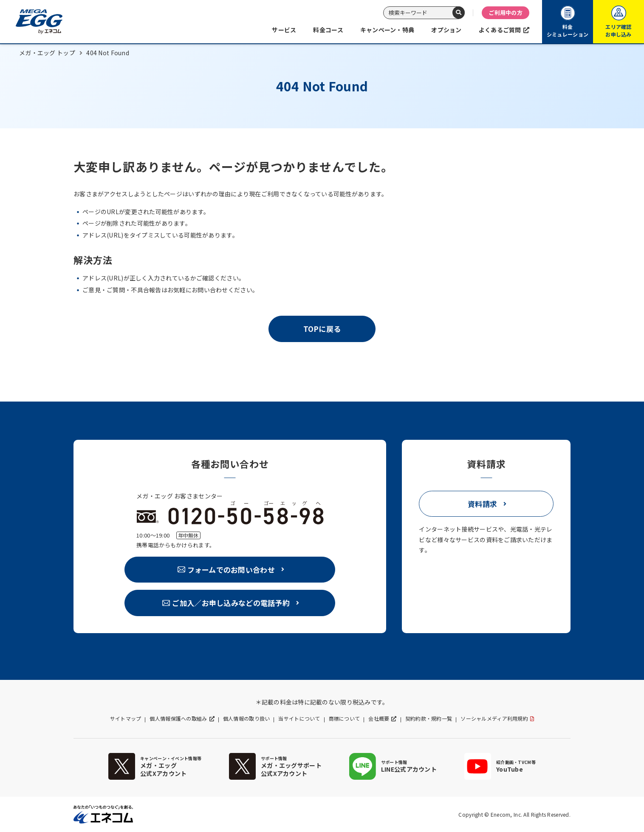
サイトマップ (126, 719)
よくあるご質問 (500, 30)
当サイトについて (299, 719)
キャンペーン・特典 (387, 30)
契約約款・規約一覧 (429, 719)
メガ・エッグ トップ (47, 53)
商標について (345, 719)
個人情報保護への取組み (178, 719)
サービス (284, 30)
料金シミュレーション (568, 22)
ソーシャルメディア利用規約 (494, 719)
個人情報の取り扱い (247, 719)
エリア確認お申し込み (618, 22)
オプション (446, 30)
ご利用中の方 (506, 13)
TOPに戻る (322, 329)
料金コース (328, 30)
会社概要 (379, 719)
